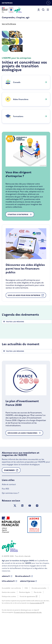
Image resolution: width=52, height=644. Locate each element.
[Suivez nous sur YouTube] (30, 527)
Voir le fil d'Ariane (9, 24)
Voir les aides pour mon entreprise (26, 317)
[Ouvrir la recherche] (43, 10)
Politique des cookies (9, 617)
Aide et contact (9, 505)
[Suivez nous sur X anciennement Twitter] (15, 527)
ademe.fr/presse (28, 602)
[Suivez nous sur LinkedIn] (22, 527)
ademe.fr (7, 597)
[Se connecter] (39, 10)
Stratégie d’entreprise (20, 235)
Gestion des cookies (9, 613)
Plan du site (38, 613)
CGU (26, 609)
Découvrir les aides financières (24, 454)
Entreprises (7, 4)
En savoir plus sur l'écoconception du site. (28, 633)
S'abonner (11, 492)
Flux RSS (5, 510)
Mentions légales (25, 613)
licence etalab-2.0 (37, 624)
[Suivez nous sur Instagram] (37, 527)
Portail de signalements (29, 617)
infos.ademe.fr (10, 602)
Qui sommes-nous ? (10, 514)
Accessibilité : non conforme (11, 609)
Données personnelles (39, 609)
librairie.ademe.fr (24, 597)
